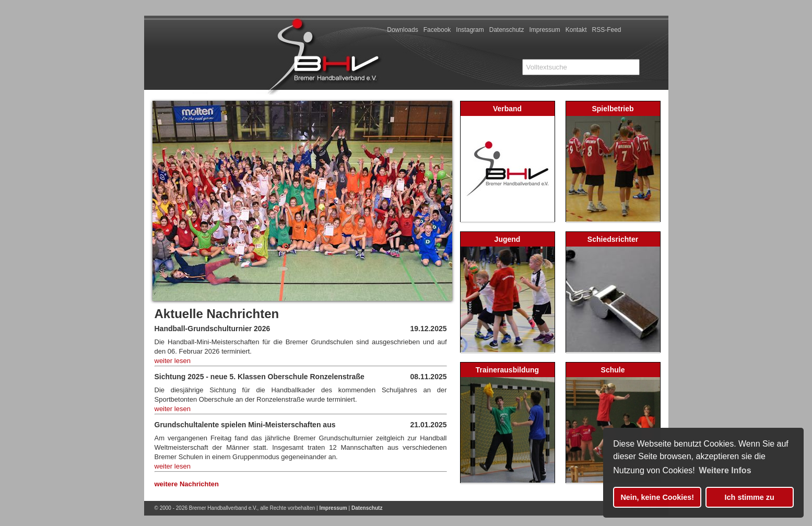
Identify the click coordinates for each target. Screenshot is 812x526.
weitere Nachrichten (187, 484)
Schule (613, 370)
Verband (507, 109)
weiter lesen (173, 361)
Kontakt (576, 30)
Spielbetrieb (613, 109)
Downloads (402, 30)
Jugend (508, 239)
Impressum (544, 30)
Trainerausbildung (507, 370)
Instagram (470, 30)
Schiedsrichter (613, 239)
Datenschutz (507, 30)
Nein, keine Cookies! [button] (657, 497)
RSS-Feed (606, 30)
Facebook (437, 30)
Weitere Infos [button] (725, 470)
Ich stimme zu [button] (750, 497)
